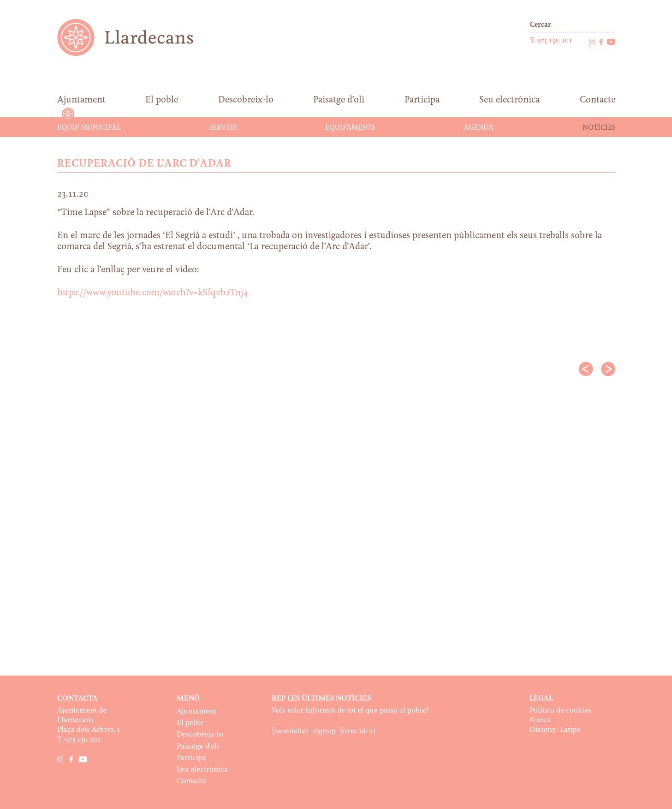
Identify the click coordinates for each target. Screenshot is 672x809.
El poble (190, 723)
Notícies (599, 128)
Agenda (479, 128)
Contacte (191, 781)
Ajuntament (196, 711)
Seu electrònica (202, 770)
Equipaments (350, 128)
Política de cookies (560, 710)
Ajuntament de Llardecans (134, 37)
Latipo (570, 730)
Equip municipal (89, 128)
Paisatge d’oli (198, 746)
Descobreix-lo (200, 734)
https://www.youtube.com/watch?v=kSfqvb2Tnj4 (153, 293)
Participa (191, 758)
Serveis (223, 128)
